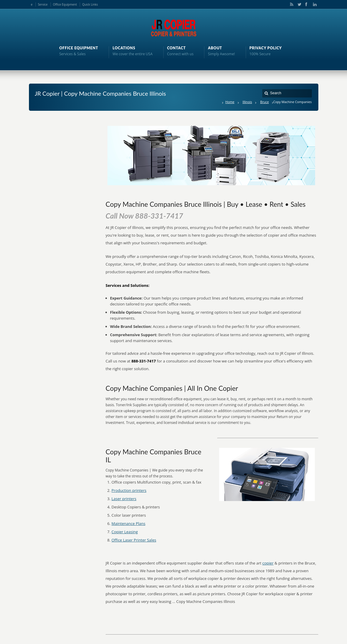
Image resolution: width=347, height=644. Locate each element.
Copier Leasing (125, 532)
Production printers (129, 490)
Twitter (298, 4)
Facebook (306, 4)
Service (43, 4)
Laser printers (124, 499)
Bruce (264, 102)
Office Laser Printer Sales (134, 540)
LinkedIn (313, 4)
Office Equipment (65, 4)
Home (230, 102)
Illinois (247, 102)
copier (268, 563)
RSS (291, 4)
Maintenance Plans (129, 523)
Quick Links (90, 4)
